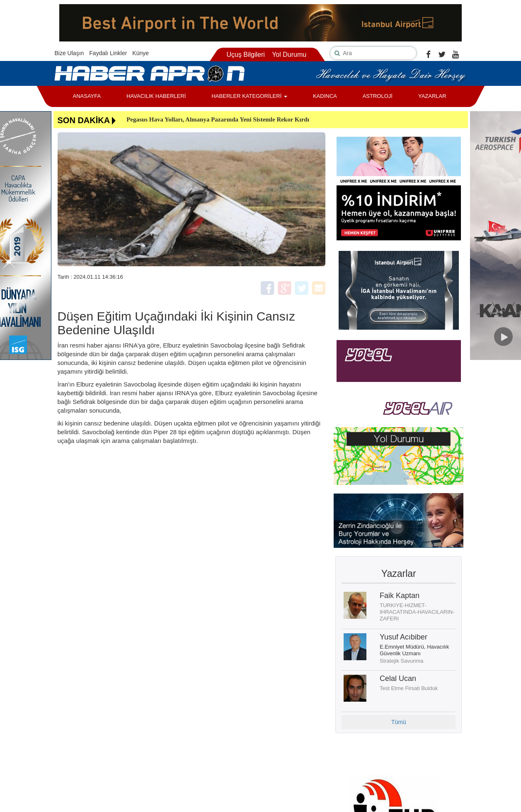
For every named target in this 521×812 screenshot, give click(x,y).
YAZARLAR (432, 96)
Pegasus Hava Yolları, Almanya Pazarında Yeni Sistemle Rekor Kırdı (218, 119)
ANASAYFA (87, 96)
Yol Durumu (289, 55)
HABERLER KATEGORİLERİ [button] (249, 96)
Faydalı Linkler (108, 53)
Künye (141, 53)
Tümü (399, 722)
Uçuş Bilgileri (245, 55)
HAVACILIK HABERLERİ (156, 96)
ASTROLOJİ (378, 96)
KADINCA (325, 96)
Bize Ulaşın (69, 53)
